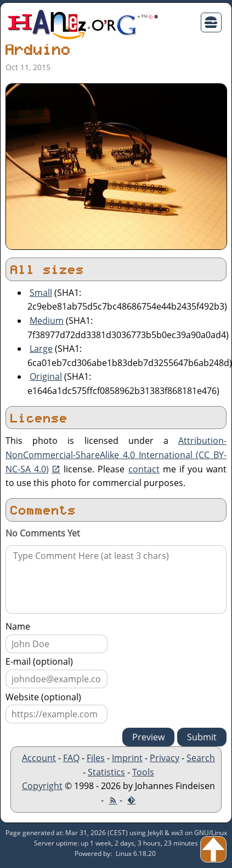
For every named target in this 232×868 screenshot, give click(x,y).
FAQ (71, 758)
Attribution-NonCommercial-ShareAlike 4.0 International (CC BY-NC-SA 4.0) (116, 455)
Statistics (106, 772)
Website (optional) (43, 697)
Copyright (42, 786)
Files (96, 758)
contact (144, 469)
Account (39, 758)
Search (201, 758)
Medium (47, 321)
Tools (143, 772)
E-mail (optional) (39, 661)
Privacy (165, 758)
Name (18, 626)
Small (41, 293)
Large (41, 349)
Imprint (127, 758)
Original (46, 376)
